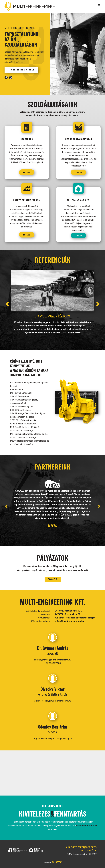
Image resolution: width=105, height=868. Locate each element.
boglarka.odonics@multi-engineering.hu (53, 738)
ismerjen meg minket (21, 70)
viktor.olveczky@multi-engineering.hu (52, 701)
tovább (27, 172)
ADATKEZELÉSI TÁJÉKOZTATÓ (81, 847)
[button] (7, 304)
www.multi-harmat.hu (87, 826)
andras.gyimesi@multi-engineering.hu (52, 660)
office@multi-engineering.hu (69, 621)
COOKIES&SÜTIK (88, 851)
